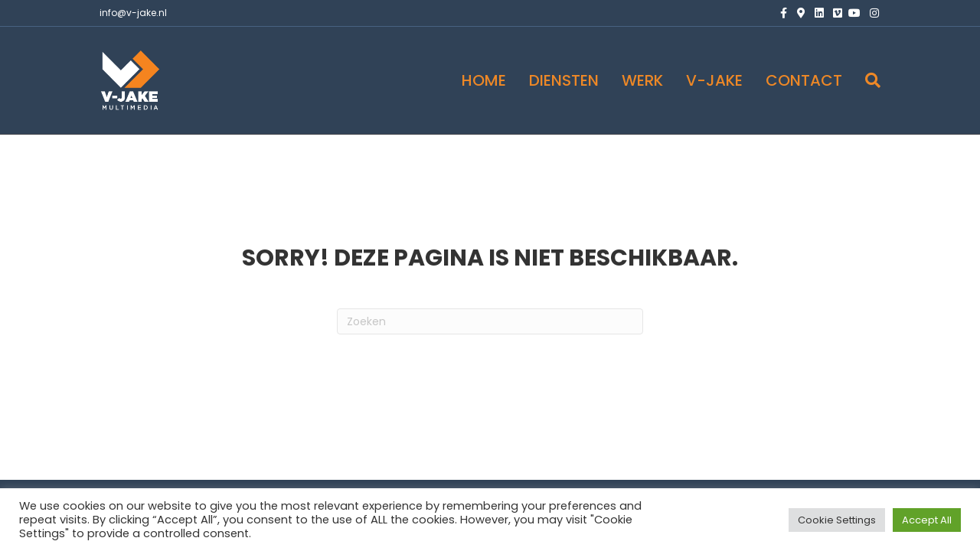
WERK (642, 80)
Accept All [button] (927, 520)
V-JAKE (714, 80)
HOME (484, 80)
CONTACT (804, 80)
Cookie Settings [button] (837, 520)
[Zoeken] (867, 80)
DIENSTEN (564, 80)
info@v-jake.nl (133, 13)
